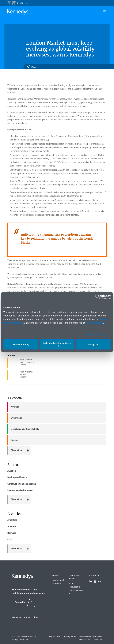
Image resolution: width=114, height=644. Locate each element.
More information (96, 334)
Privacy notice (95, 323)
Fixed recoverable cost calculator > (76, 589)
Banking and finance (17, 477)
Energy (13, 440)
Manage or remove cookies (25, 617)
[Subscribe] (23, 602)
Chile (10, 539)
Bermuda (12, 533)
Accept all (93, 344)
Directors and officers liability (23, 429)
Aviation (13, 407)
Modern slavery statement (91, 637)
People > (56, 575)
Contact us (98, 640)
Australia (12, 526)
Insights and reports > (58, 582)
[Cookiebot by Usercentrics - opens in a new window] (98, 297)
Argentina (12, 520)
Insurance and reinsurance (20, 490)
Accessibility (85, 640)
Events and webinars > (74, 577)
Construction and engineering (22, 484)
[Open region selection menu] (17, 3)
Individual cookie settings (57, 344)
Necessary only (21, 344)
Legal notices (55, 637)
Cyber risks (15, 418)
